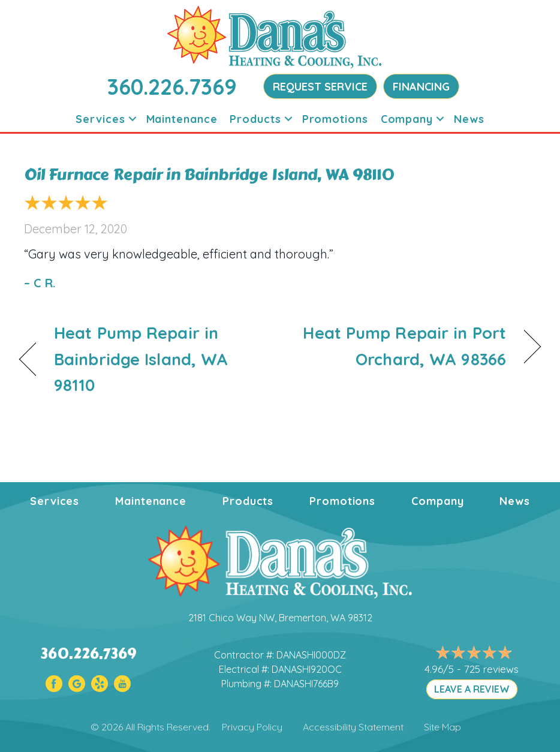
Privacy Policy (252, 727)
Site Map (442, 727)
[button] (133, 119)
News (469, 119)
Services (100, 119)
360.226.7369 (172, 87)
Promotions (335, 119)
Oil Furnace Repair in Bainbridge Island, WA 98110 (209, 175)
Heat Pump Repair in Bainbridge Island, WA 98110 (141, 359)
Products (255, 119)
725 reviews (491, 669)
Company (407, 119)
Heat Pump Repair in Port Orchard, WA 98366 (401, 346)
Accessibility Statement (353, 727)
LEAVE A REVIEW (472, 689)
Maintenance (182, 119)
